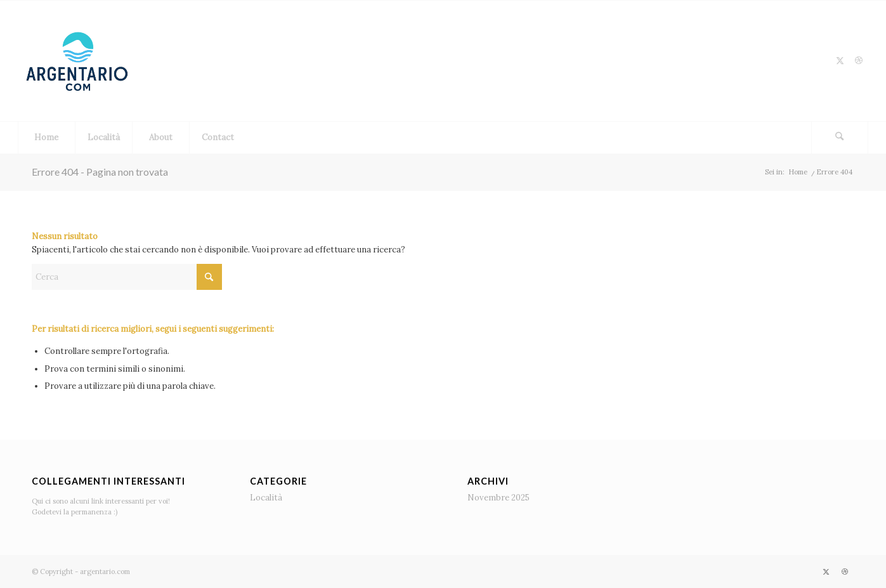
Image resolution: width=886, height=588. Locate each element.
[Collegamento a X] (840, 61)
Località (266, 498)
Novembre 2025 (498, 498)
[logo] (78, 61)
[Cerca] (840, 138)
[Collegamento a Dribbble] (859, 61)
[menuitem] (46, 138)
